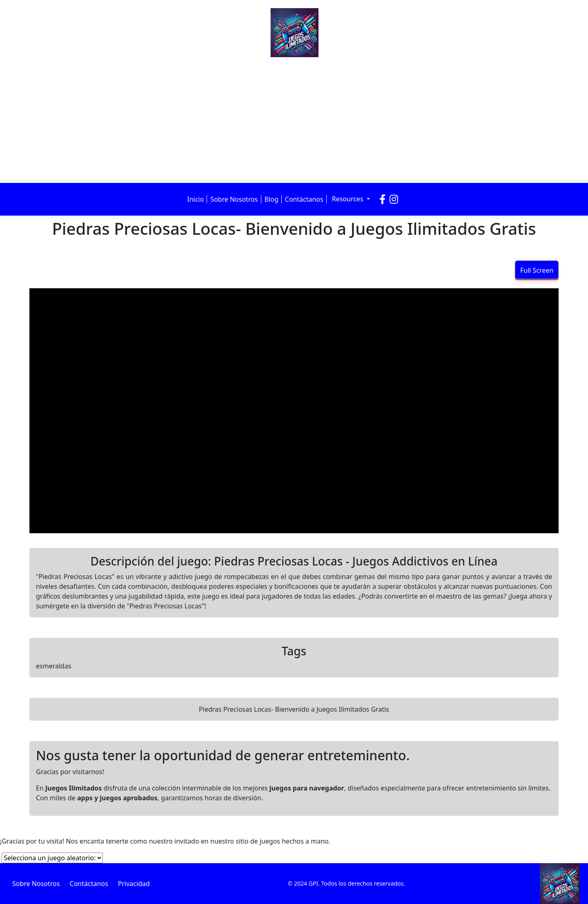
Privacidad (134, 884)
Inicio (195, 199)
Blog (272, 199)
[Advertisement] (294, 118)
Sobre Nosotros (234, 199)
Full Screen (537, 270)
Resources (349, 199)
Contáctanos (304, 199)
